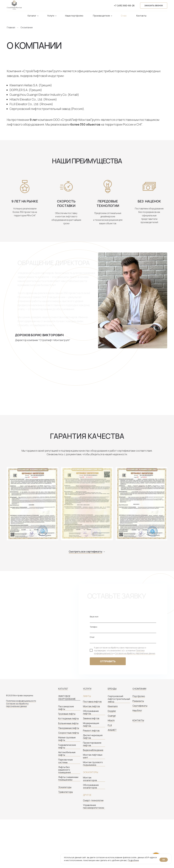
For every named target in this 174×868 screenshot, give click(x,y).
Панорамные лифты (69, 728)
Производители (102, 16)
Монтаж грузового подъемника (93, 764)
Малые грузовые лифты (67, 739)
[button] (154, 6)
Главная (11, 28)
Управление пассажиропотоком (94, 806)
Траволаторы (65, 792)
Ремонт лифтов (91, 731)
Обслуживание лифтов (91, 712)
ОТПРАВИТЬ (108, 661)
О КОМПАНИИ (139, 689)
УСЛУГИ (87, 689)
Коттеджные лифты (68, 719)
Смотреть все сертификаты (85, 552)
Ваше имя (94, 617)
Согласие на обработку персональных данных (17, 705)
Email (92, 637)
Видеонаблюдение (93, 750)
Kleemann (113, 706)
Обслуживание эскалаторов (91, 786)
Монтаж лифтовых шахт (93, 756)
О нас (124, 16)
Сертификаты (140, 706)
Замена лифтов (91, 718)
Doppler (112, 711)
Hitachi (111, 720)
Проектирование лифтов (92, 744)
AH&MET (112, 730)
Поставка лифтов (92, 702)
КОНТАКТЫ (138, 721)
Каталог (32, 16)
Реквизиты (138, 701)
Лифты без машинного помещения (64, 770)
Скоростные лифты (69, 733)
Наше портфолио (74, 16)
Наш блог (137, 711)
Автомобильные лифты (67, 754)
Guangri (112, 716)
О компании (27, 28)
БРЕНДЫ (112, 689)
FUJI (110, 725)
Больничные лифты (68, 723)
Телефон (94, 627)
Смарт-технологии (93, 800)
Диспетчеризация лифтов (93, 737)
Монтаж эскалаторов (90, 779)
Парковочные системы (65, 761)
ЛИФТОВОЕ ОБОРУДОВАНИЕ (67, 698)
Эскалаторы (65, 787)
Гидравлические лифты (67, 746)
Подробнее (133, 860)
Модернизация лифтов (91, 725)
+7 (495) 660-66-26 (124, 6)
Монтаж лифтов (91, 706)
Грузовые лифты (67, 714)
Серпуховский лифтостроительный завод (119, 699)
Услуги (51, 16)
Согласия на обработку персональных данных (135, 653)
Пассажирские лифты (66, 708)
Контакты (141, 16)
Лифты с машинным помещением (68, 778)
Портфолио (139, 696)
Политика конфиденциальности (21, 701)
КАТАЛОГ (63, 689)
